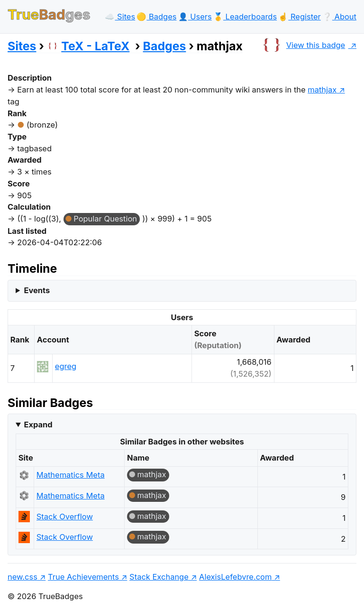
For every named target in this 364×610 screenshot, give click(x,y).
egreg (66, 366)
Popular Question (105, 219)
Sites (22, 46)
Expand (38, 425)
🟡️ (156, 17)
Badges (165, 46)
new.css (23, 577)
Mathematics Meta (71, 475)
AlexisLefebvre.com (235, 577)
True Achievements (83, 577)
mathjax (152, 474)
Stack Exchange (159, 577)
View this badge (303, 45)
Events (37, 290)
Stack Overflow (65, 517)
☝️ (299, 17)
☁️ (120, 17)
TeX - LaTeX (88, 46)
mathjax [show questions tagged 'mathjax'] (322, 90)
